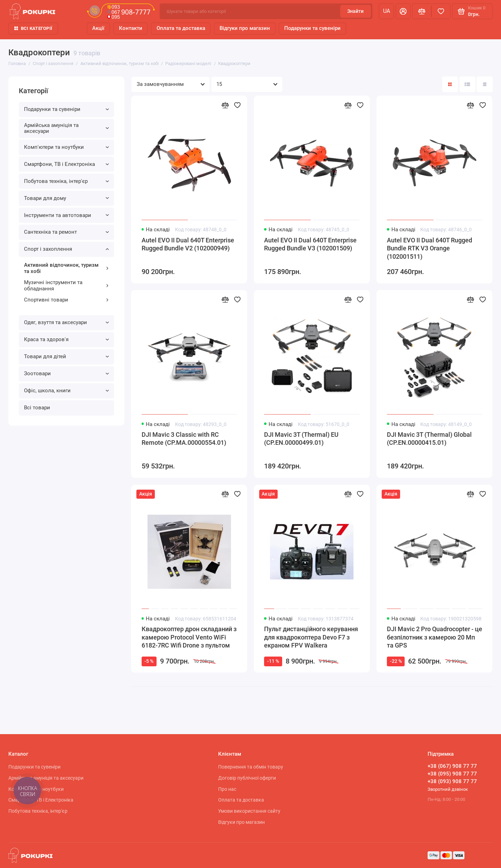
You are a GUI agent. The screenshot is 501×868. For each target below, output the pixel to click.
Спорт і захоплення (67, 249)
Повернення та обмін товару (251, 767)
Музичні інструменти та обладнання (67, 286)
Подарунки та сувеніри (312, 28)
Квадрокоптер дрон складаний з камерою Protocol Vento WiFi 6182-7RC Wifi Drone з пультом (189, 637)
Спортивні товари (67, 300)
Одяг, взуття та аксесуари (67, 322)
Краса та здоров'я (67, 339)
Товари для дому (67, 198)
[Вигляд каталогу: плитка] (450, 84)
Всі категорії (33, 28)
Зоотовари (67, 373)
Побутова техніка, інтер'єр (67, 181)
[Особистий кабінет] (403, 11)
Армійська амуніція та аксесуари (67, 128)
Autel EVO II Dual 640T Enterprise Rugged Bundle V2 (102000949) (188, 244)
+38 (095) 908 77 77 (452, 774)
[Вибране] (441, 11)
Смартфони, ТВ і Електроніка (67, 164)
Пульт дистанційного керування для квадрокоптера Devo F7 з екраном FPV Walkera (311, 637)
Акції (98, 28)
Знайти (355, 11)
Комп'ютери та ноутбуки (67, 147)
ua (387, 11)
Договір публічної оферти (247, 778)
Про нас (227, 789)
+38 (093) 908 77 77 (452, 781)
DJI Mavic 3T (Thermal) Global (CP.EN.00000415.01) (429, 439)
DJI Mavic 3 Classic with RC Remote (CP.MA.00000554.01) (184, 439)
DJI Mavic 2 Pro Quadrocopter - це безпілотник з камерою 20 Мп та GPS (435, 637)
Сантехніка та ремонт (67, 232)
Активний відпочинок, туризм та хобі (67, 268)
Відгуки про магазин (245, 28)
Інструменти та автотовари (67, 215)
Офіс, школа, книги (67, 391)
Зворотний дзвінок (448, 789)
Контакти (131, 28)
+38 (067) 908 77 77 (452, 766)
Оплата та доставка (181, 28)
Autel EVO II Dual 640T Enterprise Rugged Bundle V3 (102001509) (310, 244)
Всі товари (37, 408)
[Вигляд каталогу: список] (467, 84)
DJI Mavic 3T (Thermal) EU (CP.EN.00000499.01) (301, 439)
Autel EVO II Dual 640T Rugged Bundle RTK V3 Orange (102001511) (430, 248)
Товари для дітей (67, 356)
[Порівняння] (422, 11)
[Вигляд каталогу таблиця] (484, 84)
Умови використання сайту (249, 811)
